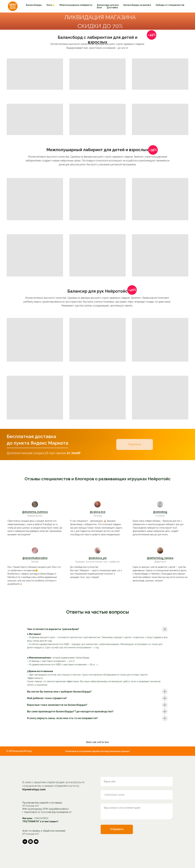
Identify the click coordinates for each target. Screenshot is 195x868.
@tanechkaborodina (35, 558)
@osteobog (160, 512)
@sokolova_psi (98, 558)
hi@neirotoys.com (34, 789)
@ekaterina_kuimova (35, 512)
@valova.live (98, 512)
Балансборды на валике (137, 5)
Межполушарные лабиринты (76, 5)
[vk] (25, 842)
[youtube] (36, 842)
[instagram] (31, 842)
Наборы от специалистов (170, 5)
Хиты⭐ (51, 5)
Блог (99, 8)
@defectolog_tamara (160, 558)
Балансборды (34, 5)
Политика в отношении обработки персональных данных (97, 751)
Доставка (112, 8)
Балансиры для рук (108, 5)
